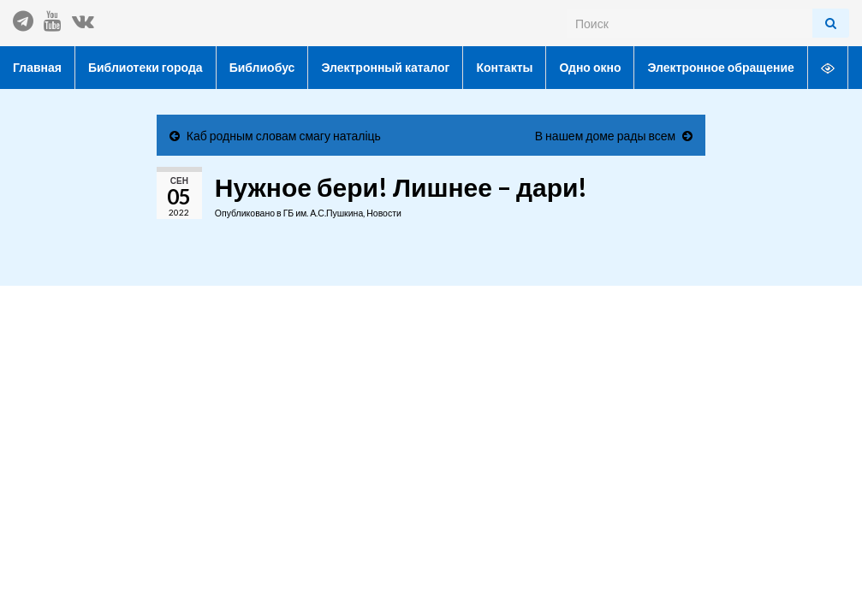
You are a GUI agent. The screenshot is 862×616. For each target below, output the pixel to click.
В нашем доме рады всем (605, 136)
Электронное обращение (720, 67)
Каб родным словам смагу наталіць (284, 136)
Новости (384, 213)
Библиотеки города (146, 67)
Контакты (504, 67)
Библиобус (262, 67)
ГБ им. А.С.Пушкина (324, 213)
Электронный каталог (385, 67)
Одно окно (590, 67)
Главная (37, 67)
